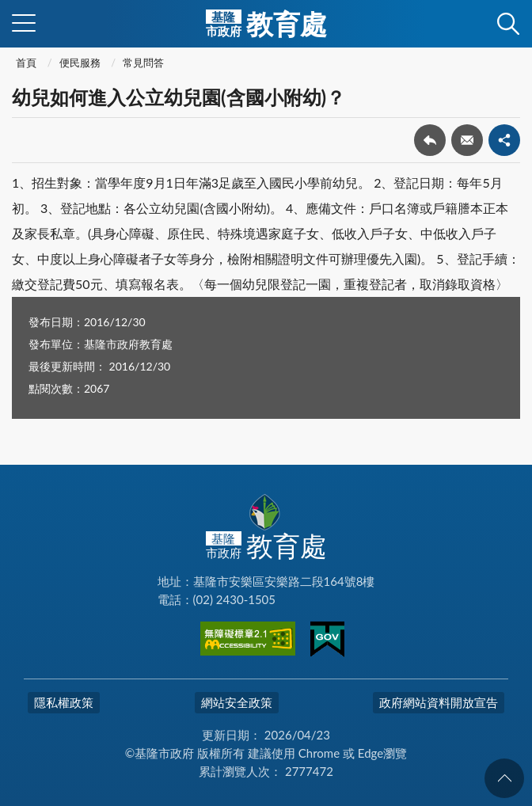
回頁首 (504, 778)
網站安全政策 (237, 702)
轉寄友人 (467, 140)
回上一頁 (430, 140)
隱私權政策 (64, 702)
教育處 (266, 24)
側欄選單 (24, 23)
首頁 (26, 63)
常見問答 (143, 63)
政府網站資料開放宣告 (439, 702)
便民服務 (80, 63)
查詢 (508, 24)
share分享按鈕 (504, 140)
